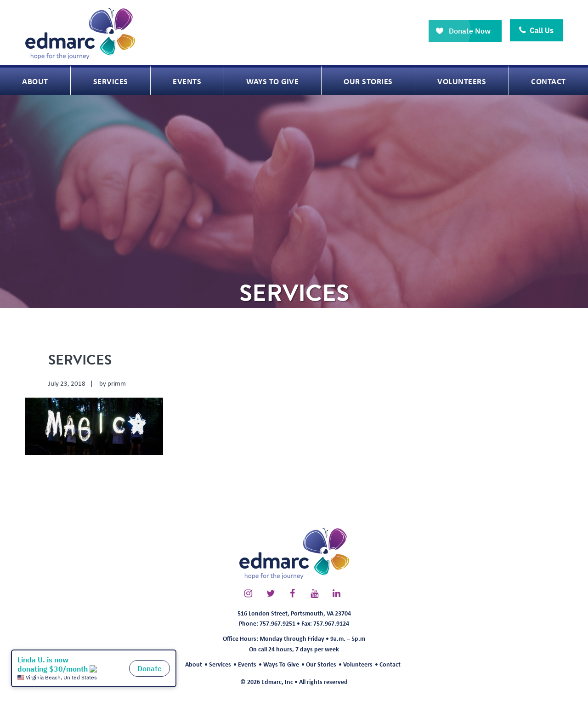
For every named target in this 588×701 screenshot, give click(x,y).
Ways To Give (281, 664)
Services (220, 664)
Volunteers (358, 664)
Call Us (536, 30)
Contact (390, 664)
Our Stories (321, 664)
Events (247, 664)
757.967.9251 (277, 623)
